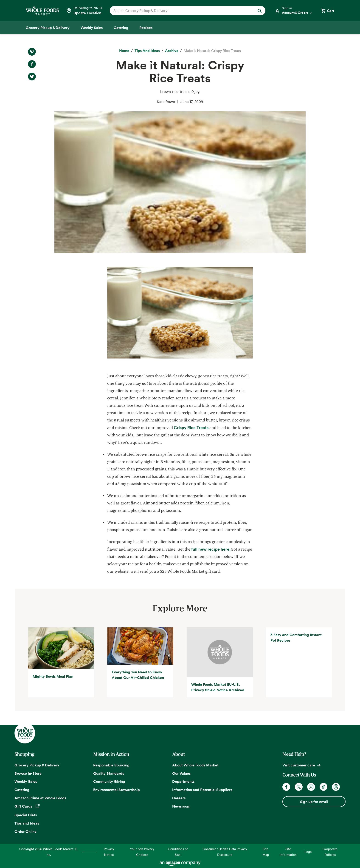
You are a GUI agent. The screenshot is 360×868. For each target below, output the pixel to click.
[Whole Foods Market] (42, 11)
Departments (183, 781)
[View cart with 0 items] (327, 11)
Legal (308, 852)
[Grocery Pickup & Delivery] (48, 28)
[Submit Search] (260, 11)
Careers (179, 798)
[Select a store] (84, 11)
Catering (22, 790)
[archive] (172, 51)
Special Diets (26, 815)
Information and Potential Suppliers (202, 790)
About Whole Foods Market (195, 765)
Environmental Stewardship (117, 790)
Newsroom (181, 806)
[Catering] (121, 28)
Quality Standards (109, 773)
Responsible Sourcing (111, 765)
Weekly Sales (26, 781)
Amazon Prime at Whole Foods (40, 798)
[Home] (124, 51)
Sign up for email (314, 802)
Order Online (25, 831)
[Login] (294, 11)
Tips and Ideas (27, 823)
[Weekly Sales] (92, 28)
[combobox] (180, 11)
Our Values (181, 773)
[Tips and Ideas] (147, 51)
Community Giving (109, 781)
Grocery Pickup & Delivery (37, 765)
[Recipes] (146, 28)
